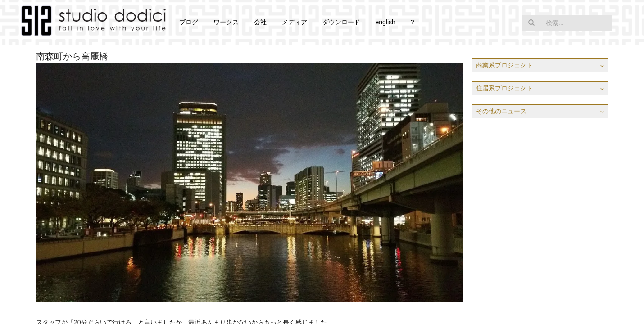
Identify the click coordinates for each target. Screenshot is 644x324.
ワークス (226, 22)
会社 (260, 22)
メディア (295, 22)
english (385, 22)
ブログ (189, 22)
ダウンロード (341, 22)
